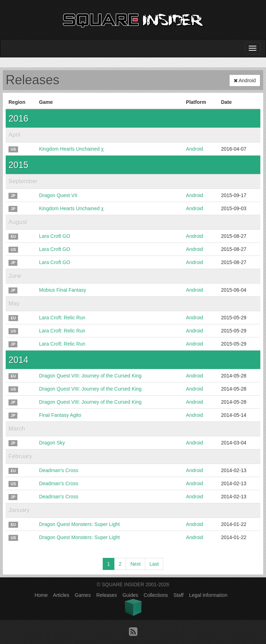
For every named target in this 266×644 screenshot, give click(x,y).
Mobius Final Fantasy (63, 290)
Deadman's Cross (59, 470)
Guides (130, 595)
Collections (156, 595)
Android (245, 80)
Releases (107, 595)
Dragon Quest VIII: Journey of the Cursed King (90, 376)
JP (13, 196)
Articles (61, 595)
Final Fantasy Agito (60, 415)
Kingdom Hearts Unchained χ (71, 149)
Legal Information (208, 595)
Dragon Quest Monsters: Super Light (79, 524)
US (13, 149)
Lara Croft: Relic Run (62, 318)
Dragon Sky (52, 443)
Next (135, 564)
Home (41, 595)
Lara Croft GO (55, 236)
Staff (179, 595)
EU (13, 236)
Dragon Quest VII (58, 195)
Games (83, 595)
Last (154, 564)
